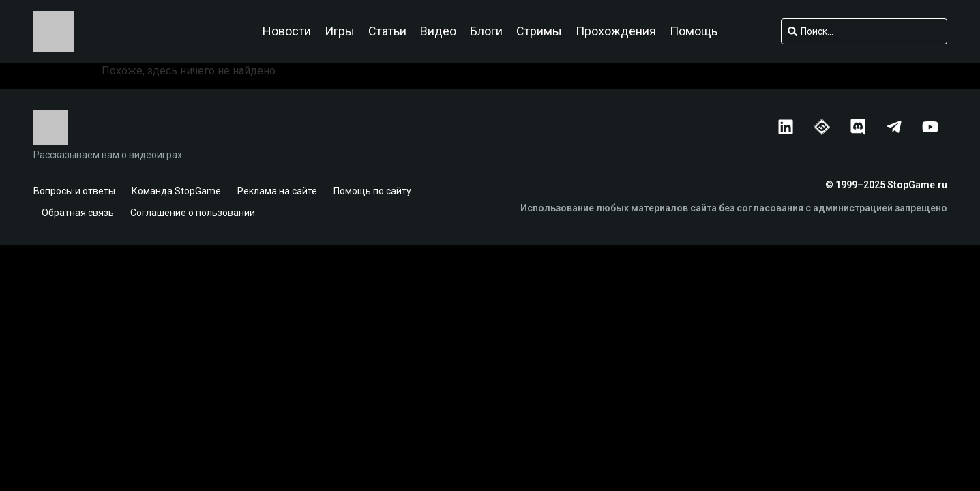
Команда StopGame (176, 191)
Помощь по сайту (372, 191)
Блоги (486, 31)
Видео (438, 31)
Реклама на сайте (277, 191)
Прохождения (616, 31)
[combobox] (864, 31)
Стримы (539, 31)
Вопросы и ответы (74, 191)
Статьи (387, 31)
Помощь (694, 31)
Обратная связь (78, 213)
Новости (287, 31)
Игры (340, 31)
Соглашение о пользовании (193, 213)
